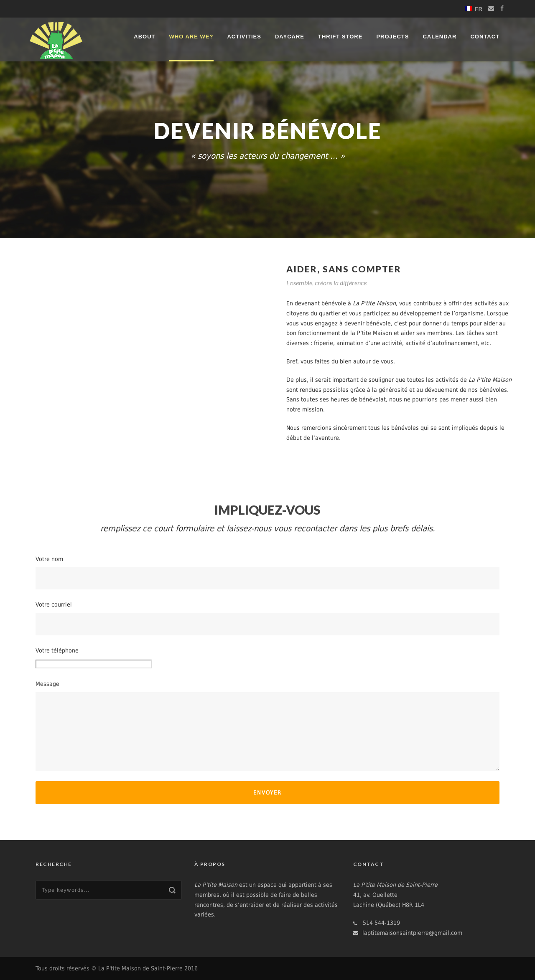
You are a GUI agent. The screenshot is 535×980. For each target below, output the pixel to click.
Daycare (290, 37)
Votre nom (267, 573)
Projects (392, 37)
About (144, 37)
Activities (244, 37)
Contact (485, 37)
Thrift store (340, 37)
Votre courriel (267, 618)
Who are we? (191, 37)
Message (267, 726)
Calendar (439, 37)
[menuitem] (474, 9)
